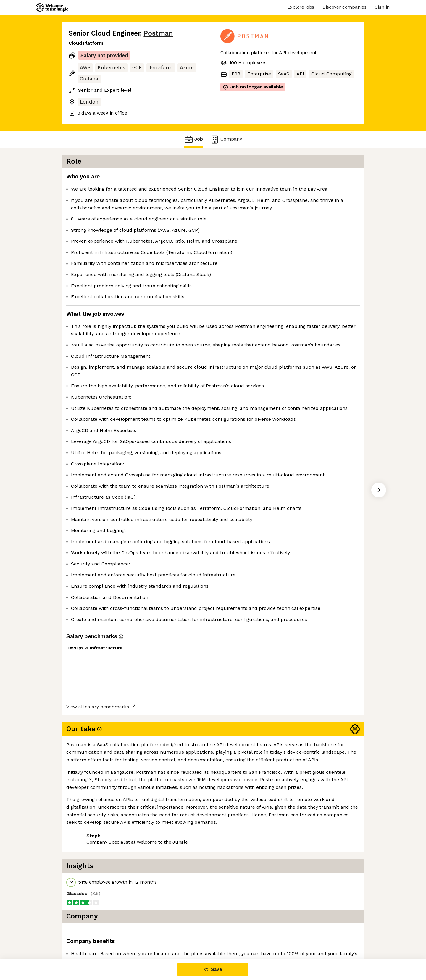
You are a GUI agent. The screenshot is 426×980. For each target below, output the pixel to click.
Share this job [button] (85, 934)
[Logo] (52, 7)
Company (226, 139)
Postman (158, 33)
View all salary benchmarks (98, 911)
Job (193, 139)
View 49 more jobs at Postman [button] (145, 934)
